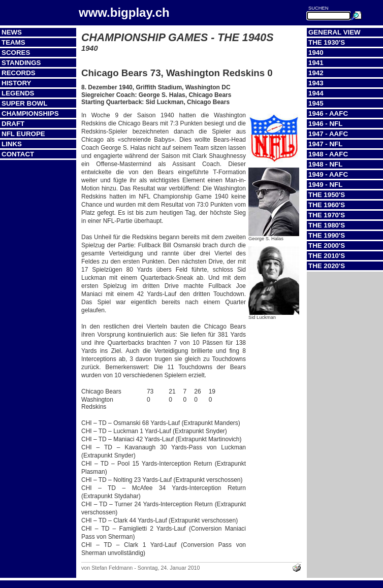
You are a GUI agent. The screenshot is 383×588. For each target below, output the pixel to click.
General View (334, 32)
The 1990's (327, 235)
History (17, 83)
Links (12, 144)
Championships (30, 113)
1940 (316, 53)
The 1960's (327, 205)
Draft (13, 124)
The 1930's (327, 42)
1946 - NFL (325, 124)
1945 (316, 103)
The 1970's (327, 215)
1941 (316, 63)
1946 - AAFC (328, 113)
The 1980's (327, 225)
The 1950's (327, 195)
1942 (316, 73)
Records (19, 73)
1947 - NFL (325, 144)
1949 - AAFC (328, 174)
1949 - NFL (325, 185)
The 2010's (327, 256)
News (12, 32)
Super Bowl (24, 103)
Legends (18, 93)
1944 (316, 93)
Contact (18, 154)
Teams (13, 42)
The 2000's (327, 246)
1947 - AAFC (328, 134)
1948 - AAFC (328, 154)
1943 (316, 83)
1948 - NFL (325, 164)
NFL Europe (23, 134)
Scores (16, 53)
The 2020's (327, 266)
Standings (21, 63)
